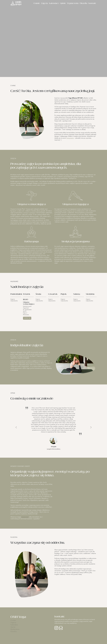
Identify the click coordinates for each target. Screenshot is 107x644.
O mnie (37, 3)
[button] (16, 427)
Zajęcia (44, 3)
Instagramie (70, 138)
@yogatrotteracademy (54, 449)
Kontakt (92, 3)
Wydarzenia (73, 3)
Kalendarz (54, 3)
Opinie (63, 3)
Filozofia (83, 3)
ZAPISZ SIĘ (27, 318)
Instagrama (25, 517)
